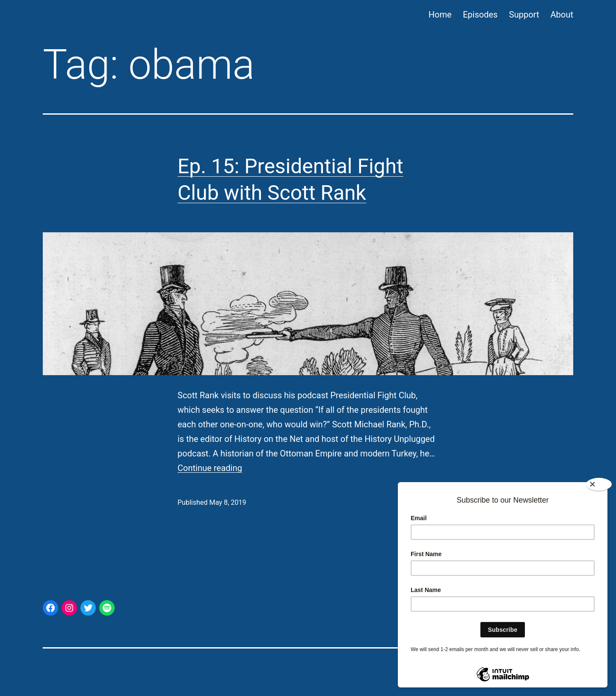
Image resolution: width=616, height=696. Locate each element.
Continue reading (210, 468)
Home (440, 15)
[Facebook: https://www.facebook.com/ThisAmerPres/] (50, 608)
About (562, 15)
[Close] (599, 484)
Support (524, 15)
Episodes (480, 15)
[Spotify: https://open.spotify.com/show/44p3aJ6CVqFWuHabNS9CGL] (107, 608)
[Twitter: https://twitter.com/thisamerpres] (88, 608)
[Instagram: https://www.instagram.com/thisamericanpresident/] (69, 608)
